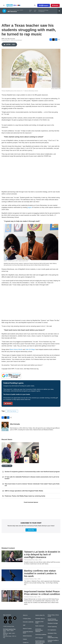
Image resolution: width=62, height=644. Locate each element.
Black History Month (16, 349)
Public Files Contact (7, 636)
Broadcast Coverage (53, 623)
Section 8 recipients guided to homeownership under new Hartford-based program (32, 472)
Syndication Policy (52, 633)
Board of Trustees (27, 629)
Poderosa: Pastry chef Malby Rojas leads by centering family (25, 496)
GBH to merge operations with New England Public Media (24, 491)
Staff (24, 625)
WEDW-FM (5, 633)
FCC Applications (52, 630)
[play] (4, 11)
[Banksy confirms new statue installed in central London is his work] (12, 575)
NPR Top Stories (12, 411)
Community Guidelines (41, 635)
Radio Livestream (40, 626)
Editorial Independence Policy (53, 637)
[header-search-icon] (35, 5)
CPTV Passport (39, 638)
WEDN (8, 631)
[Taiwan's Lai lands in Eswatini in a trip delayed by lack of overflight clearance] (12, 556)
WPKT (14, 633)
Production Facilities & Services (53, 641)
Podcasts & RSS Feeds (39, 622)
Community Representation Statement (39, 630)
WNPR (10, 633)
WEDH (5, 631)
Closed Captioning (52, 627)
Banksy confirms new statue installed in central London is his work (40, 573)
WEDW (12, 631)
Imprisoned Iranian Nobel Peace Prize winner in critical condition (42, 593)
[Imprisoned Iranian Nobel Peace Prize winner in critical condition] (12, 596)
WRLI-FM (5, 635)
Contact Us (26, 643)
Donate (56, 5)
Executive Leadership (28, 622)
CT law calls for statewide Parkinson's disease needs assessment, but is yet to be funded (32, 478)
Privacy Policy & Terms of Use (53, 616)
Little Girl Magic (30, 349)
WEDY (5, 632)
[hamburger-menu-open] (4, 5)
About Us (25, 615)
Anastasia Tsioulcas (29, 579)
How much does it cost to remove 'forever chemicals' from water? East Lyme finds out (32, 485)
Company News (27, 619)
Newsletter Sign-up (40, 619)
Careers (25, 639)
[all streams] (60, 11)
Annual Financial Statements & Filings (53, 620)
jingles (30, 207)
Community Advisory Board (28, 632)
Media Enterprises (27, 636)
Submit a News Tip (40, 615)
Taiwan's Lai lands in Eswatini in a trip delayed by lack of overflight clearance (42, 554)
